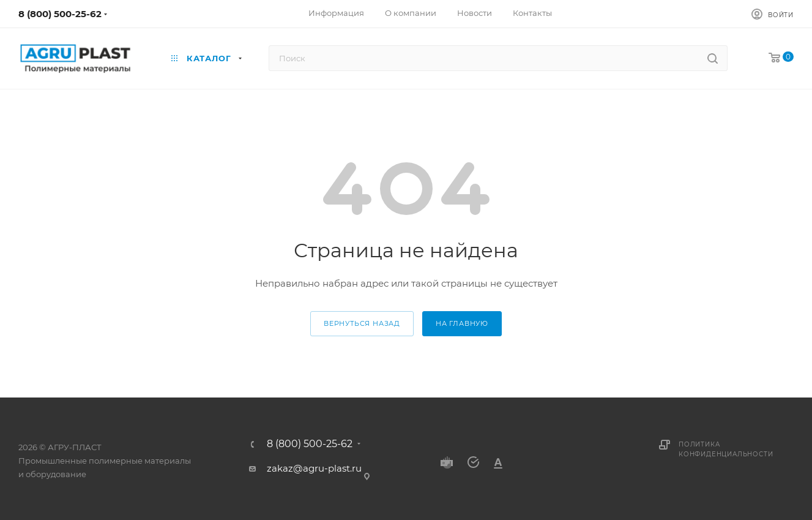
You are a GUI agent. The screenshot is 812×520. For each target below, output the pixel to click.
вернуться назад (362, 323)
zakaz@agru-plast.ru (314, 468)
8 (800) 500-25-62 (60, 14)
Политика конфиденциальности (726, 449)
